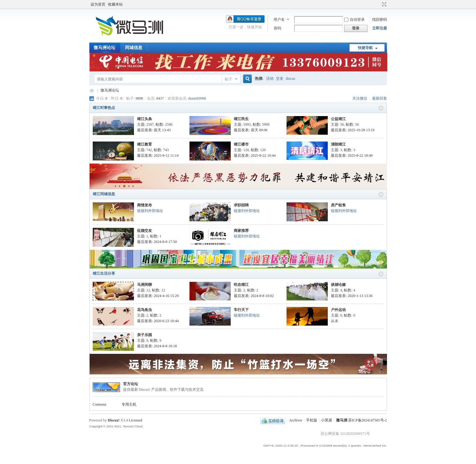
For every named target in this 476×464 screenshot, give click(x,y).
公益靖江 (338, 119)
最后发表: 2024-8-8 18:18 (157, 346)
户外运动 (338, 310)
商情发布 (145, 205)
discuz (291, 79)
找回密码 (380, 20)
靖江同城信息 (104, 194)
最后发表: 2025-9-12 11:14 (158, 155)
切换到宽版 (383, 4)
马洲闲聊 (145, 285)
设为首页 (98, 4)
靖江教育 (145, 144)
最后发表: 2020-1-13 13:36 (352, 296)
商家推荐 (241, 231)
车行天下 (241, 310)
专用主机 (129, 404)
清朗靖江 (338, 144)
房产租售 (338, 205)
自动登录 (354, 20)
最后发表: (154, 130)
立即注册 (380, 28)
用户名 (279, 20)
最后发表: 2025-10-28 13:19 (353, 130)
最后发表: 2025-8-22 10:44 (255, 155)
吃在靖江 (241, 285)
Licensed (135, 420)
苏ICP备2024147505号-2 (368, 420)
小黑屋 (327, 420)
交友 (280, 79)
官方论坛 (131, 384)
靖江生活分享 (104, 273)
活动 (270, 79)
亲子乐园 (145, 335)
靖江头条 (145, 119)
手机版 (312, 420)
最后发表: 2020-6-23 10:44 (158, 321)
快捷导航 (365, 48)
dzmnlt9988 (197, 98)
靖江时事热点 (104, 108)
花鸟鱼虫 (145, 310)
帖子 (229, 79)
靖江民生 (241, 119)
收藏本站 (115, 4)
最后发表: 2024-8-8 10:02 (254, 296)
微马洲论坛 (105, 48)
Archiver (296, 420)
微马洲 (342, 420)
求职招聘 (241, 205)
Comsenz (100, 404)
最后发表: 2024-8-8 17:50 (157, 242)
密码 (278, 28)
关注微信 (360, 98)
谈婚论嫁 (338, 285)
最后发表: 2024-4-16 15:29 (158, 296)
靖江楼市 (241, 144)
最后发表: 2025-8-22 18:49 (352, 155)
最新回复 (380, 98)
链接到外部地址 (150, 211)
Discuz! (114, 420)
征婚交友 (145, 231)
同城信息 (134, 48)
